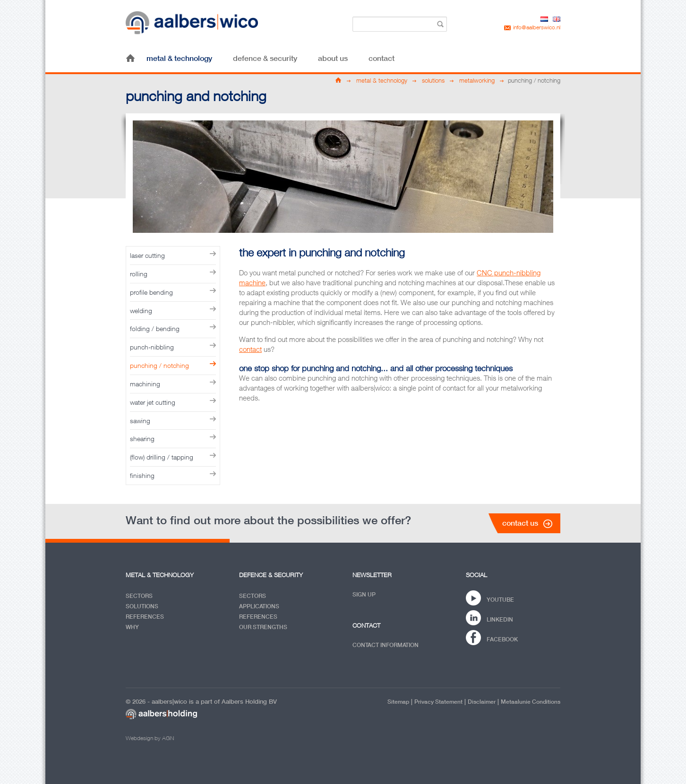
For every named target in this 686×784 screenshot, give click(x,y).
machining (145, 384)
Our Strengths (263, 627)
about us (333, 58)
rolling (139, 274)
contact (382, 58)
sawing (140, 421)
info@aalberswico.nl (537, 27)
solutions (433, 80)
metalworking (477, 80)
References (145, 617)
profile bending (151, 292)
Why (132, 627)
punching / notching (159, 365)
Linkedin (500, 619)
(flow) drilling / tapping (162, 457)
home (130, 58)
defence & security (265, 58)
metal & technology (179, 58)
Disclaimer (482, 702)
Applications (259, 606)
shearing (142, 439)
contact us (520, 523)
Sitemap (398, 702)
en (557, 19)
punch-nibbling (152, 347)
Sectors (139, 596)
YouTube (500, 600)
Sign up (364, 594)
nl (544, 19)
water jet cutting (153, 402)
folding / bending (155, 328)
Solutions (142, 606)
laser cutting (147, 255)
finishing (142, 475)
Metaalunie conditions (531, 702)
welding (141, 311)
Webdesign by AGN (150, 738)
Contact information (386, 645)
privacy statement (438, 702)
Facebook (502, 639)
